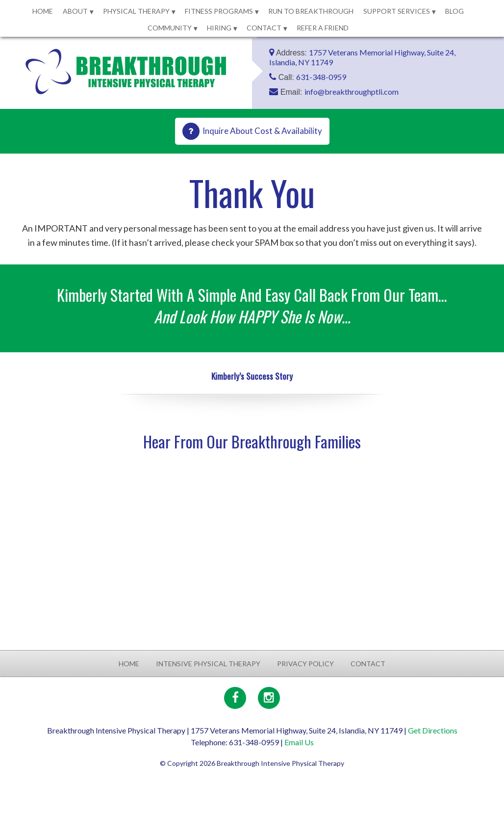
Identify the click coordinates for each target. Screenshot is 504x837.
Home (43, 11)
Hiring (219, 28)
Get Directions (433, 730)
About (75, 11)
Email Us (299, 742)
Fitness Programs (219, 11)
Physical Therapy (136, 11)
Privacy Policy (305, 664)
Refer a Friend (323, 28)
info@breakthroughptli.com (352, 92)
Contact (264, 28)
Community (170, 28)
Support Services (397, 11)
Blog (454, 11)
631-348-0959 (321, 77)
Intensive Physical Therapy (208, 664)
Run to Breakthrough (311, 11)
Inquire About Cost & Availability (262, 131)
